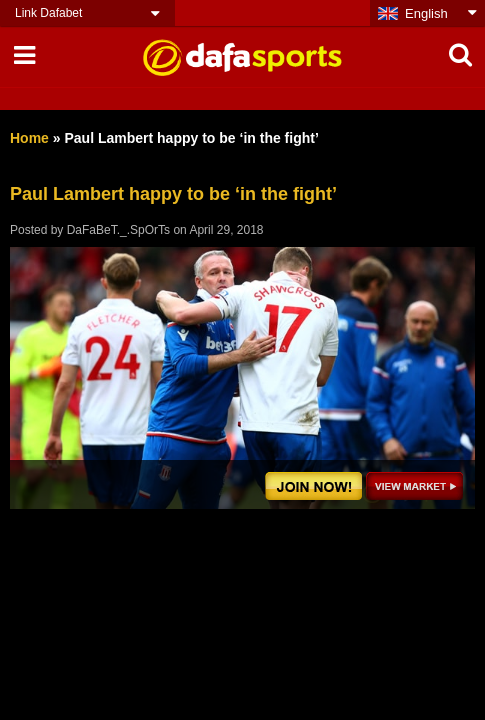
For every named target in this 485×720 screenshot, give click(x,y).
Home (29, 138)
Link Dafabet (48, 13)
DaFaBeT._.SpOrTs (118, 230)
